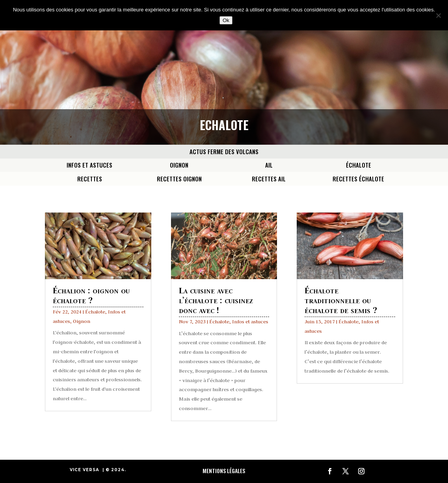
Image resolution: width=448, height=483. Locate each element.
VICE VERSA (85, 470)
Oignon (179, 165)
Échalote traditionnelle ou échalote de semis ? (341, 300)
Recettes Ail (269, 179)
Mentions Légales (224, 471)
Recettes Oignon (179, 179)
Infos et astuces (89, 165)
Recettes (90, 179)
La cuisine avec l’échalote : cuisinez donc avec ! (216, 300)
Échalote (359, 165)
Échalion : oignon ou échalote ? (91, 295)
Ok (226, 20)
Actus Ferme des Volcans (224, 151)
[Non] (438, 15)
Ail (269, 165)
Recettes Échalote (358, 179)
